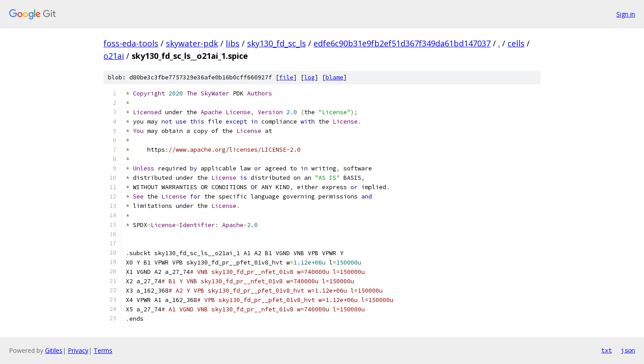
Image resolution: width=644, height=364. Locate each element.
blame (334, 77)
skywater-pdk (192, 43)
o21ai (114, 56)
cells (516, 43)
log (310, 77)
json (628, 350)
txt (607, 350)
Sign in (626, 14)
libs (233, 43)
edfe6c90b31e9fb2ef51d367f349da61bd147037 (402, 43)
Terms (103, 350)
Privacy (78, 350)
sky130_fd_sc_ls (277, 43)
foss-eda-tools (131, 43)
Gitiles (54, 350)
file (286, 77)
